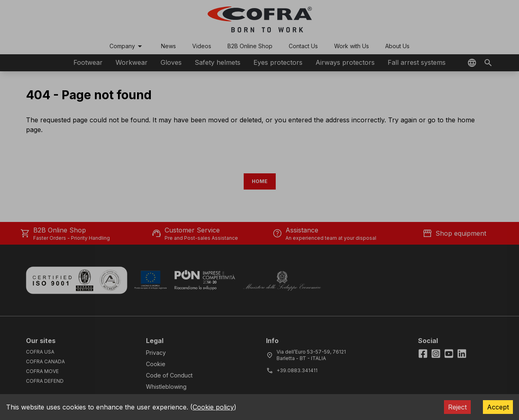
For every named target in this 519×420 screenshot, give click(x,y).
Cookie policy (213, 407)
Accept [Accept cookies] (498, 407)
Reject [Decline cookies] (457, 407)
